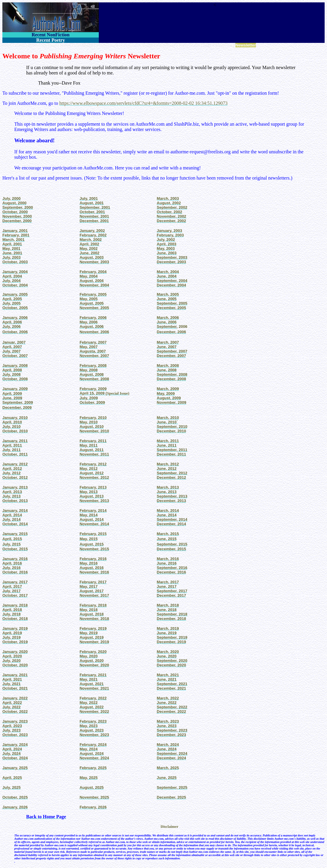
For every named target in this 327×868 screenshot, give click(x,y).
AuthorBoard (166, 45)
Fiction (33, 45)
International (83, 45)
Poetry (20, 45)
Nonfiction (49, 45)
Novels (65, 45)
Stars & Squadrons (218, 45)
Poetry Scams (189, 45)
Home (7, 45)
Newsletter (246, 45)
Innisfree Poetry (108, 45)
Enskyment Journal (138, 45)
